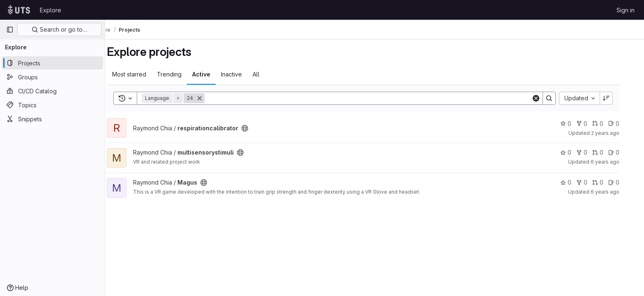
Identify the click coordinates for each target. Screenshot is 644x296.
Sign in (626, 10)
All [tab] (268, 74)
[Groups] (52, 77)
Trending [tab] (181, 74)
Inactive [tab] (243, 74)
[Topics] (52, 105)
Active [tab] (213, 74)
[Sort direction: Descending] (618, 98)
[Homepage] (19, 10)
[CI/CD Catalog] (52, 91)
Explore (51, 10)
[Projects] (52, 63)
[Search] (379, 98)
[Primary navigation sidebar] (10, 30)
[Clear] (547, 98)
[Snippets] (52, 119)
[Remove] (211, 98)
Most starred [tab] (141, 74)
